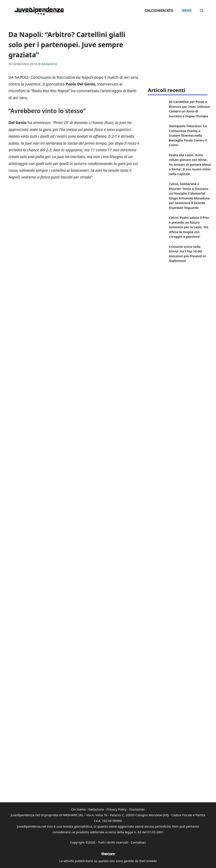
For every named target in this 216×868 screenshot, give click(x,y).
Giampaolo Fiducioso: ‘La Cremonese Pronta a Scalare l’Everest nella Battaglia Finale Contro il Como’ (188, 135)
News (187, 11)
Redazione (96, 809)
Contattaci (138, 842)
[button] (202, 11)
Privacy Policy (117, 809)
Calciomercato (159, 11)
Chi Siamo (78, 809)
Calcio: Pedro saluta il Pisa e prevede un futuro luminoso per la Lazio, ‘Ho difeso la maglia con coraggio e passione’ (189, 227)
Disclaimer (137, 809)
